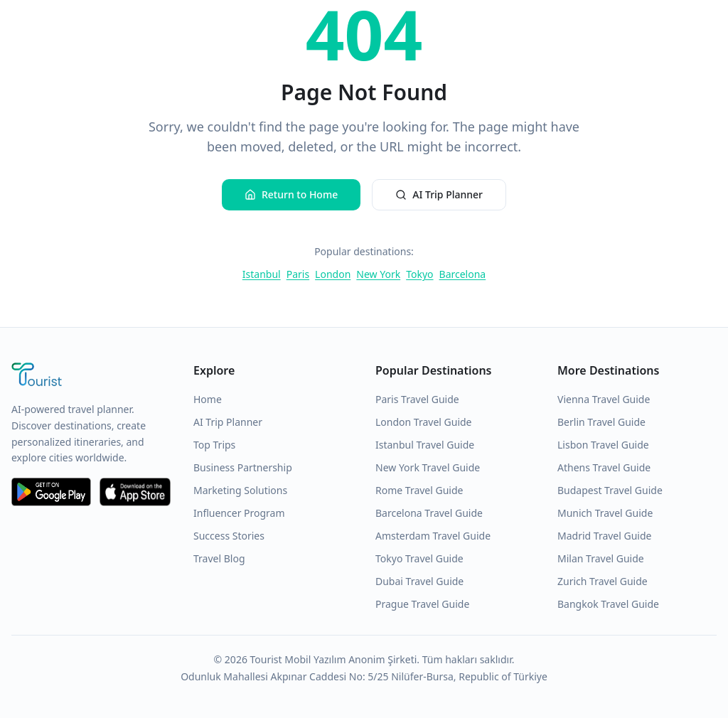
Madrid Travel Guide (604, 536)
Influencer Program (239, 513)
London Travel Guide (424, 422)
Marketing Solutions (240, 490)
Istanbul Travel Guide (425, 445)
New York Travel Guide (428, 467)
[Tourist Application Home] (91, 376)
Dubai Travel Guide (419, 581)
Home (208, 399)
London (333, 274)
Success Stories (229, 536)
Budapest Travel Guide (610, 490)
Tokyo (419, 274)
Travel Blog (219, 558)
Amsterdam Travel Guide (433, 536)
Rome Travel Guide (419, 490)
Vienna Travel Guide (604, 399)
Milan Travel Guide (601, 558)
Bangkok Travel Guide (608, 604)
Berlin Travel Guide (601, 422)
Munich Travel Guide (605, 513)
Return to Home (291, 194)
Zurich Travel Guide (603, 581)
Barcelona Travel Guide (429, 513)
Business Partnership (243, 467)
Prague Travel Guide (422, 604)
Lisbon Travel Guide (603, 445)
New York (378, 274)
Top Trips (214, 445)
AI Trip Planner (439, 194)
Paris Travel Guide (417, 399)
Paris (298, 274)
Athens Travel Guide (604, 467)
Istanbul (262, 274)
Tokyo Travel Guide (419, 558)
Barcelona (463, 274)
